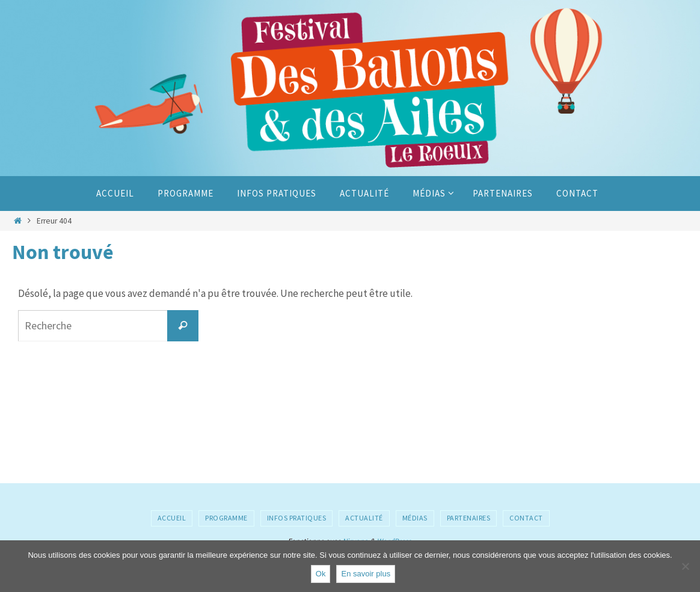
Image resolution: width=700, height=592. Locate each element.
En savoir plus (366, 574)
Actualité (364, 518)
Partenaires (469, 518)
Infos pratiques (297, 518)
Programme (226, 518)
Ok (321, 574)
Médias (415, 518)
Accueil (172, 518)
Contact (526, 518)
